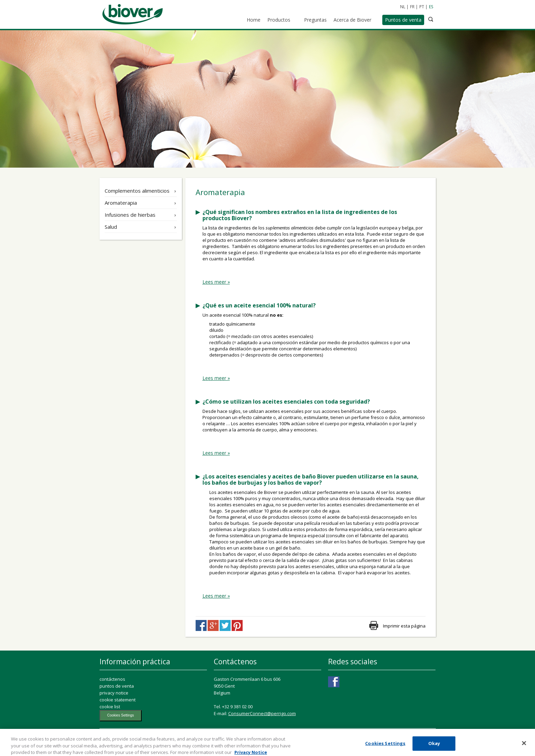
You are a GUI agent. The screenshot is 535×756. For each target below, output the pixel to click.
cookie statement (118, 700)
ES (431, 7)
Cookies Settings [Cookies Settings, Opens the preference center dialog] (385, 746)
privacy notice (114, 693)
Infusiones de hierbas (130, 215)
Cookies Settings (120, 715)
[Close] (524, 746)
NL (403, 7)
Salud (111, 227)
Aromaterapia (121, 203)
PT (422, 7)
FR (412, 7)
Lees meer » (216, 282)
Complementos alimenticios (137, 191)
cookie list (110, 707)
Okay (434, 746)
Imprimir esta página (404, 626)
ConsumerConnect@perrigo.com (262, 713)
